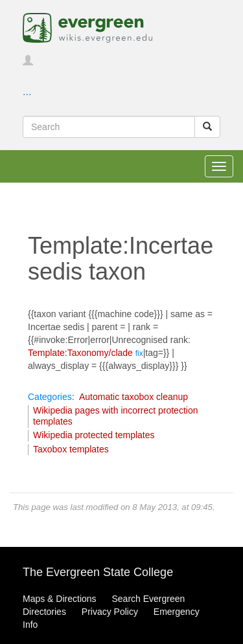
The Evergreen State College (98, 572)
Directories (44, 612)
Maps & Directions (60, 599)
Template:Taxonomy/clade (80, 353)
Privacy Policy (110, 612)
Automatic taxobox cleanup (133, 397)
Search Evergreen (148, 599)
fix (139, 353)
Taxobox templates (71, 449)
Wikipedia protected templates (94, 435)
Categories (50, 397)
